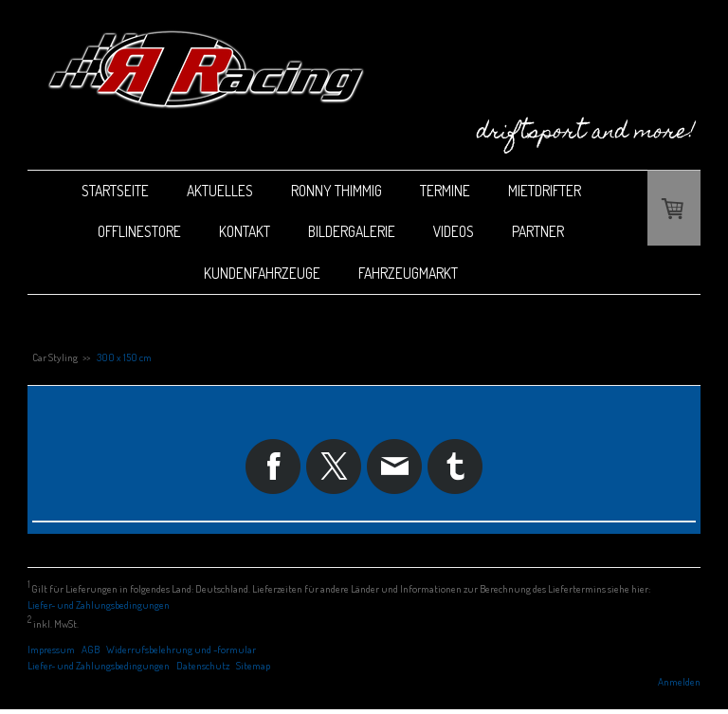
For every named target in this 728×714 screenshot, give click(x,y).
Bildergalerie (352, 231)
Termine (445, 191)
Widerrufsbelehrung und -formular (181, 649)
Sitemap (253, 665)
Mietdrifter (545, 191)
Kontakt (245, 231)
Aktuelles (220, 191)
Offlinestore (139, 231)
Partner (538, 231)
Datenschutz (203, 665)
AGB (91, 649)
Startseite (115, 191)
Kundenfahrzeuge (262, 273)
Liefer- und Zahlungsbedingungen (99, 604)
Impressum (51, 649)
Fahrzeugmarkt (408, 273)
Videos (454, 231)
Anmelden (679, 681)
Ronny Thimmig (337, 191)
